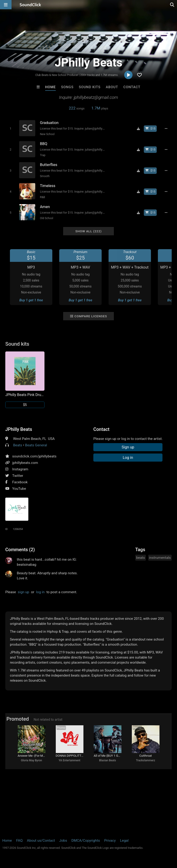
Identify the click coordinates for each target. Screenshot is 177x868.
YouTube (19, 489)
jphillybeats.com (25, 463)
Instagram (20, 469)
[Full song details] (166, 129)
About (112, 87)
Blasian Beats (108, 760)
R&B (42, 197)
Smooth (45, 176)
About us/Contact (41, 841)
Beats (18, 445)
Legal (124, 841)
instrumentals (160, 558)
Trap (43, 155)
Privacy (110, 841)
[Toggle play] (10, 129)
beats (141, 558)
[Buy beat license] (150, 129)
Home (50, 87)
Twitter (18, 476)
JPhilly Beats (19, 429)
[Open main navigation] (6, 5)
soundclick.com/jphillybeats (34, 456)
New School (47, 134)
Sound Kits (90, 87)
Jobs (63, 841)
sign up (24, 592)
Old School (47, 218)
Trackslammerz (146, 760)
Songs (67, 87)
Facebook (20, 482)
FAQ (19, 841)
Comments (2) (20, 550)
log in (40, 592)
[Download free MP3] (138, 129)
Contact (132, 87)
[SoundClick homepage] (30, 5)
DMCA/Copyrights (86, 841)
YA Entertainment (70, 760)
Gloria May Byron (32, 760)
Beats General (36, 445)
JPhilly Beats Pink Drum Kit (25, 395)
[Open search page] (172, 5)
